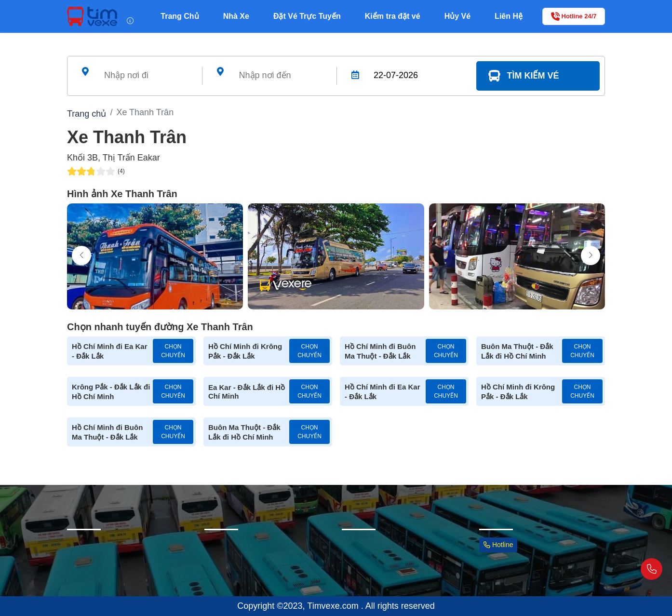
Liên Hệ (509, 16)
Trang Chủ (180, 16)
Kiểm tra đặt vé (393, 16)
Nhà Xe (236, 16)
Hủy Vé (457, 16)
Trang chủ (87, 114)
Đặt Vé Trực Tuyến (307, 16)
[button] (591, 255)
